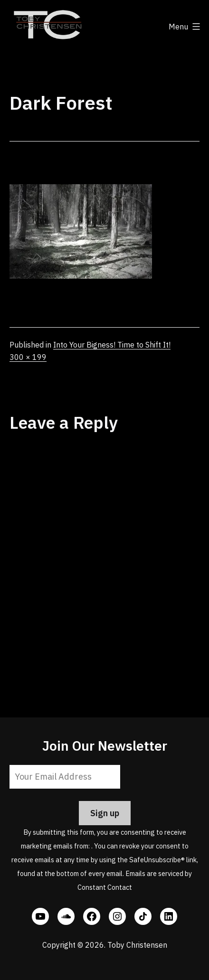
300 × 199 (28, 357)
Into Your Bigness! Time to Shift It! (112, 345)
